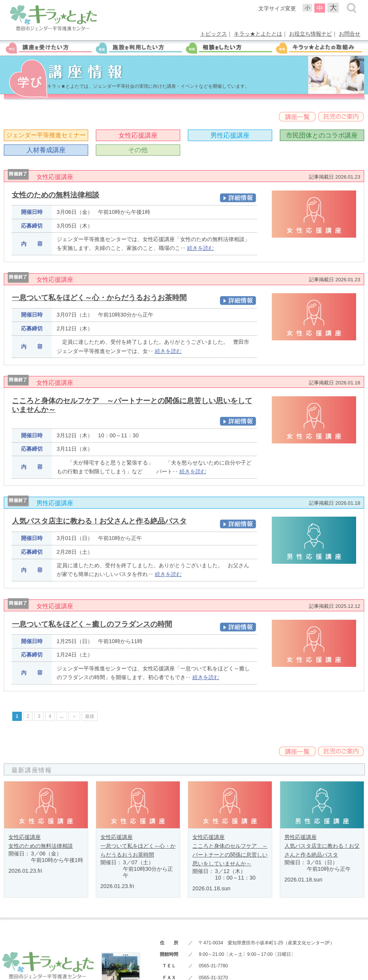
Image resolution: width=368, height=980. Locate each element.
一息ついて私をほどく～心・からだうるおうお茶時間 (99, 298)
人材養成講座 (46, 150)
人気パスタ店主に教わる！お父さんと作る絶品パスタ (99, 521)
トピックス (214, 34)
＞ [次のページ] (74, 716)
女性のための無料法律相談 (56, 195)
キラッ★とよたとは (258, 34)
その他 (138, 150)
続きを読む (200, 248)
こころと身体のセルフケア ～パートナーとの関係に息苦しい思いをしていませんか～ (230, 855)
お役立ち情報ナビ (310, 34)
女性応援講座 (138, 135)
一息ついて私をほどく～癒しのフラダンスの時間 (92, 624)
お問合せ (350, 34)
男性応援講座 (230, 135)
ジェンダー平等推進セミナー (46, 135)
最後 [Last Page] (90, 716)
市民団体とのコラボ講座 (322, 135)
